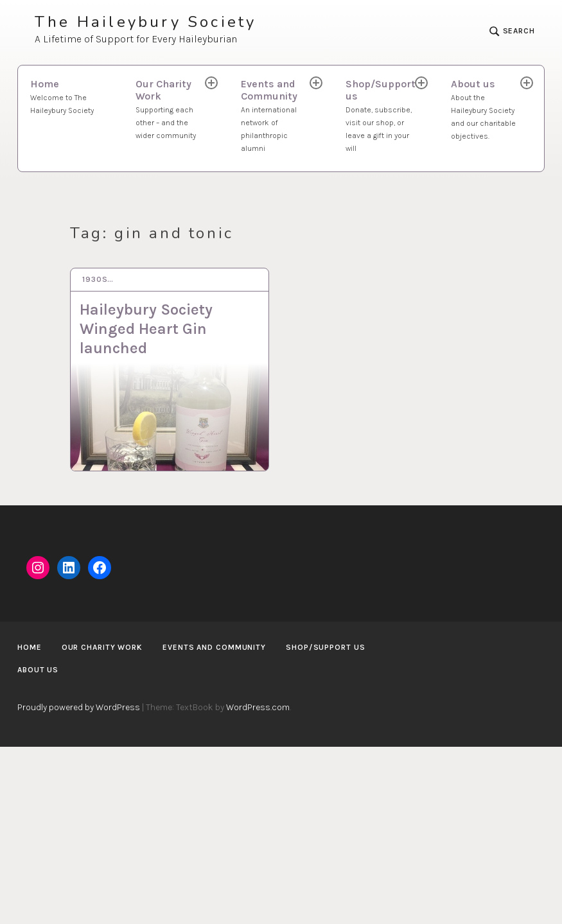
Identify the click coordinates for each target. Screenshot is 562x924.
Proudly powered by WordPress (79, 707)
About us (487, 110)
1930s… (98, 279)
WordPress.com (258, 707)
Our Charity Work (171, 110)
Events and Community (277, 116)
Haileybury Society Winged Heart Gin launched (146, 329)
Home (70, 98)
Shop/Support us (381, 116)
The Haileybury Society (145, 22)
